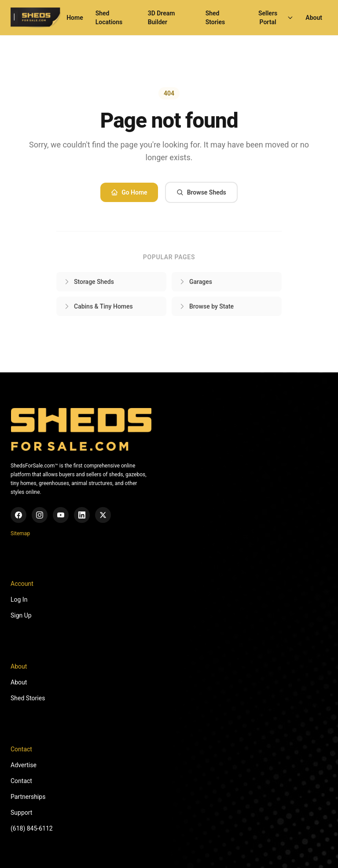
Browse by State (206, 306)
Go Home (129, 192)
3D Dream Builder (162, 18)
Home (75, 18)
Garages (195, 282)
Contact (21, 781)
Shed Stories (215, 18)
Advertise (24, 765)
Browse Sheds (201, 192)
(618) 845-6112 (32, 828)
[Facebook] (18, 515)
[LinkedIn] (82, 515)
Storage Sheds (89, 282)
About (314, 18)
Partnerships (28, 797)
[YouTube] (61, 515)
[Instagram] (40, 515)
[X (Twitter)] (103, 515)
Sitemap (20, 533)
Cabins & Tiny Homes (98, 306)
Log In (19, 600)
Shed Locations (109, 18)
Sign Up (21, 615)
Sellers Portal (276, 18)
